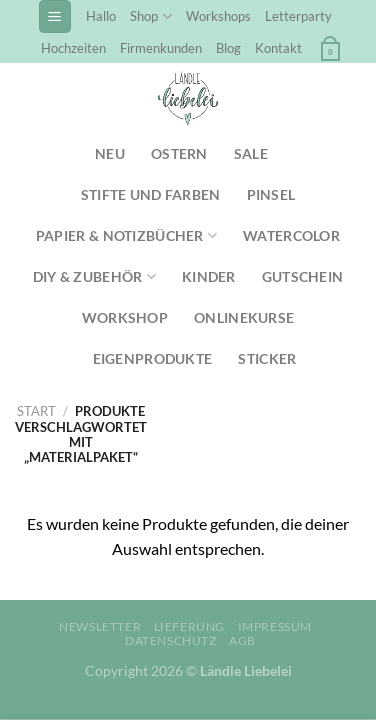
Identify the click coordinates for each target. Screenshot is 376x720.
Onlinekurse (244, 317)
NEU (110, 153)
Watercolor (291, 235)
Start (36, 411)
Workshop (125, 317)
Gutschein (303, 276)
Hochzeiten (73, 48)
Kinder (209, 276)
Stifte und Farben (151, 194)
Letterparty (298, 16)
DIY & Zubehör (94, 276)
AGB (242, 640)
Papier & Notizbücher (126, 235)
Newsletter (100, 626)
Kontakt (278, 48)
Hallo (101, 16)
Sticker (267, 358)
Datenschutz (171, 640)
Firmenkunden (161, 48)
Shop (150, 16)
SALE (251, 153)
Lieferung (190, 626)
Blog (228, 48)
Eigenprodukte (153, 358)
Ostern (179, 153)
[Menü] (55, 16)
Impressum (275, 626)
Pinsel (271, 194)
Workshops (218, 16)
